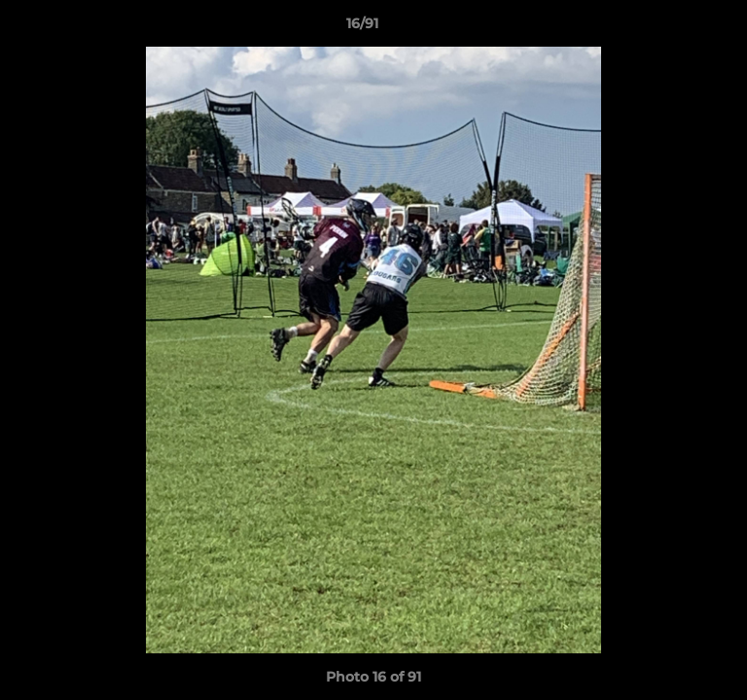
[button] (677, 28)
